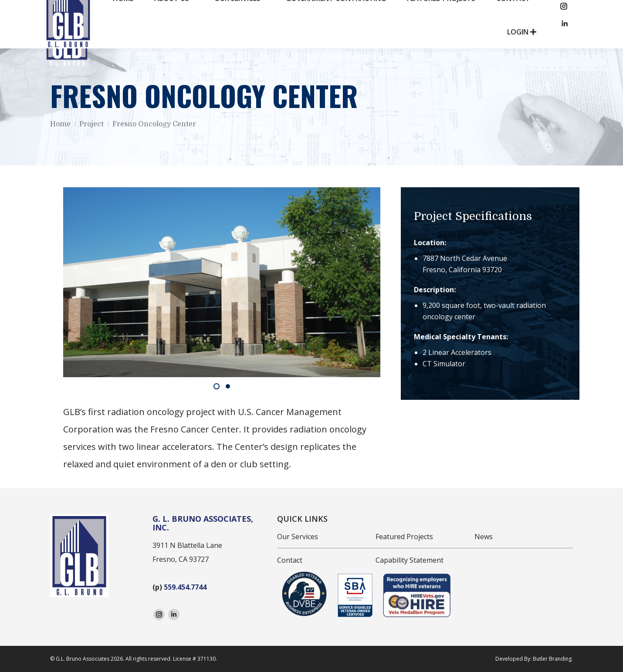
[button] (217, 386)
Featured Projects (404, 537)
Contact (290, 560)
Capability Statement (410, 560)
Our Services (298, 537)
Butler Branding (552, 659)
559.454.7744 (185, 587)
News (484, 537)
